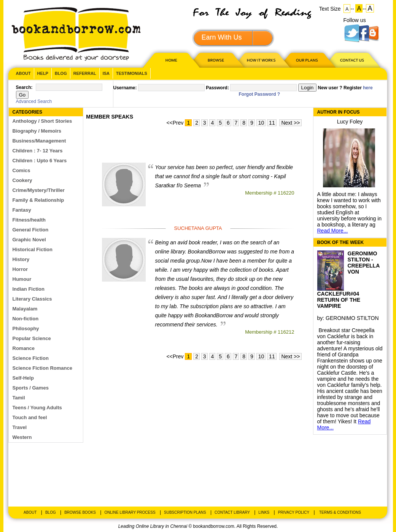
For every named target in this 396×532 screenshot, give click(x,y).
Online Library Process (130, 512)
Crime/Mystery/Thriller (39, 190)
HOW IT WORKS (261, 60)
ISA (106, 73)
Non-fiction (26, 319)
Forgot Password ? (260, 94)
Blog (61, 73)
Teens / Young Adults (37, 408)
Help (43, 73)
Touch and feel (30, 417)
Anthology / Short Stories (42, 121)
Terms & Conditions (340, 512)
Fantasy (22, 210)
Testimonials (132, 73)
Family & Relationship (38, 200)
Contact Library (232, 512)
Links (264, 512)
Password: (217, 88)
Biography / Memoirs (37, 131)
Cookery (22, 180)
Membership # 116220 (270, 193)
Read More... (333, 231)
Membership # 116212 (270, 332)
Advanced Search (34, 101)
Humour (22, 279)
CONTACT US (351, 60)
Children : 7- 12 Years (38, 151)
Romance (24, 348)
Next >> (290, 123)
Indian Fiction (29, 289)
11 (272, 123)
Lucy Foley (350, 122)
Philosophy (26, 329)
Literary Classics (32, 299)
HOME (170, 60)
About (23, 73)
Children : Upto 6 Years (40, 161)
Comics (21, 170)
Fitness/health (29, 220)
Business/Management (39, 141)
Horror (20, 269)
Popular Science (32, 338)
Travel (20, 427)
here (368, 88)
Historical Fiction (33, 249)
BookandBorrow (76, 34)
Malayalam (25, 309)
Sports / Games (31, 388)
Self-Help (23, 378)
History (21, 259)
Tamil (19, 398)
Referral (85, 73)
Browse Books (80, 512)
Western (22, 437)
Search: (24, 87)
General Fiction (31, 230)
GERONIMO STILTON (352, 318)
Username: (125, 88)
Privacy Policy (294, 512)
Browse (216, 60)
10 (261, 123)
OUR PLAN (307, 60)
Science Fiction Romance (43, 368)
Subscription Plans (185, 512)
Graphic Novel (29, 240)
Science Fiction (31, 358)
